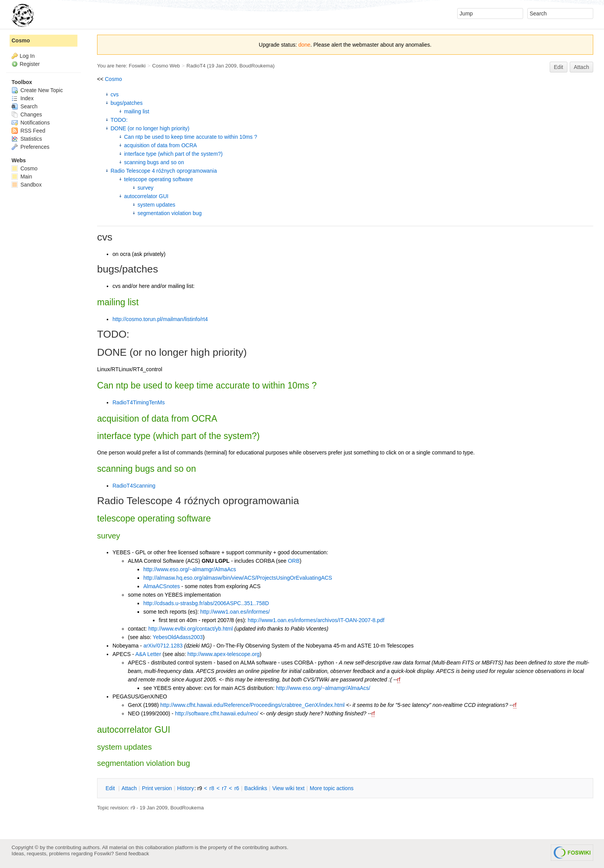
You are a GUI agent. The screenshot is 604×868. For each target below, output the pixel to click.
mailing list (137, 111)
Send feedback (132, 854)
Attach (582, 67)
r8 (212, 788)
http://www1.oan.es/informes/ (235, 612)
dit (111, 788)
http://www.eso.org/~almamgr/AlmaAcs (190, 569)
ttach (129, 788)
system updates (156, 205)
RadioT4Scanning (134, 486)
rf (399, 680)
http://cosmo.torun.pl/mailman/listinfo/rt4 (160, 319)
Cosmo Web (166, 66)
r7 (224, 788)
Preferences (30, 147)
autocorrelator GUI (146, 196)
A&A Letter (148, 654)
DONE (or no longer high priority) (150, 128)
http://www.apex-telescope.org (224, 654)
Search (24, 106)
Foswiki (137, 66)
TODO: (119, 120)
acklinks (256, 788)
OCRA (204, 419)
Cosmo (113, 79)
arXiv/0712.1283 (163, 646)
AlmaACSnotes (162, 586)
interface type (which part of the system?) (173, 154)
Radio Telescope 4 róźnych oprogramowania (164, 171)
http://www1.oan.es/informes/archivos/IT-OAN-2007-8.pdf (316, 620)
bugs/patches (127, 103)
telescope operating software (159, 179)
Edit (559, 67)
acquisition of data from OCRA (160, 145)
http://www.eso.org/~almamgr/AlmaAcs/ (323, 688)
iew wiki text (289, 788)
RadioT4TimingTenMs (139, 402)
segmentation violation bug (170, 213)
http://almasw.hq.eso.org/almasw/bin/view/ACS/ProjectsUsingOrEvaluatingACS (238, 578)
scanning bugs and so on (154, 162)
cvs (115, 94)
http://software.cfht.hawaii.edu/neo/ (216, 713)
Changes (27, 114)
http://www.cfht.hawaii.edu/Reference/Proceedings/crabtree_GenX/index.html (253, 705)
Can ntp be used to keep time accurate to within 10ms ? (191, 137)
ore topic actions (332, 788)
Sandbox (27, 185)
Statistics (27, 139)
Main (22, 177)
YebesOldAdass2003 (178, 637)
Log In (27, 56)
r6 (237, 788)
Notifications (31, 123)
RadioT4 (196, 66)
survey (145, 188)
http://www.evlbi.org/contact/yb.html (190, 629)
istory (186, 788)
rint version (157, 788)
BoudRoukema (256, 66)
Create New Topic (37, 90)
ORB (294, 561)
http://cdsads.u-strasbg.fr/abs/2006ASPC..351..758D (206, 603)
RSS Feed (28, 131)
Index (23, 98)
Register (30, 64)
